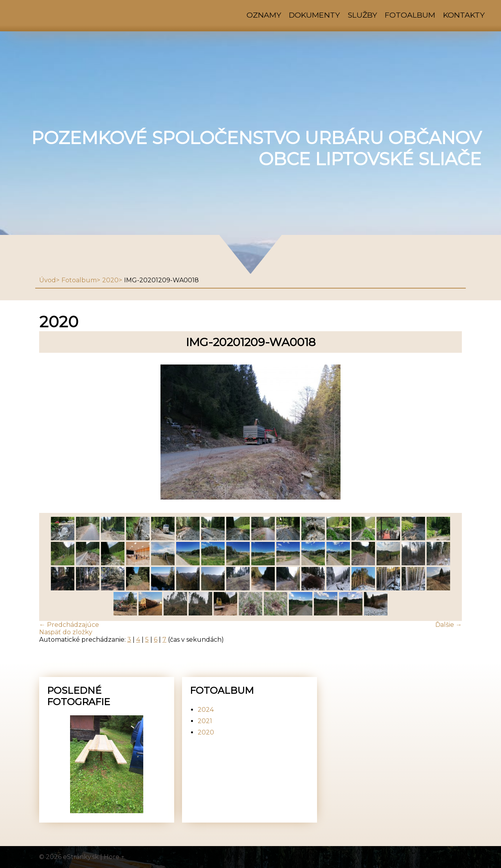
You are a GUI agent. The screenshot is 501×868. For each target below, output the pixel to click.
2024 (206, 710)
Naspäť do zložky (66, 632)
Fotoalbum (410, 15)
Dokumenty (314, 15)
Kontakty (464, 15)
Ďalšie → (449, 625)
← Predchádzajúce (69, 625)
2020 (110, 280)
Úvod (48, 280)
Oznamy (264, 15)
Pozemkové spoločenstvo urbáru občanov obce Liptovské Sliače (256, 148)
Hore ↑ (114, 857)
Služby (362, 15)
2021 (205, 721)
